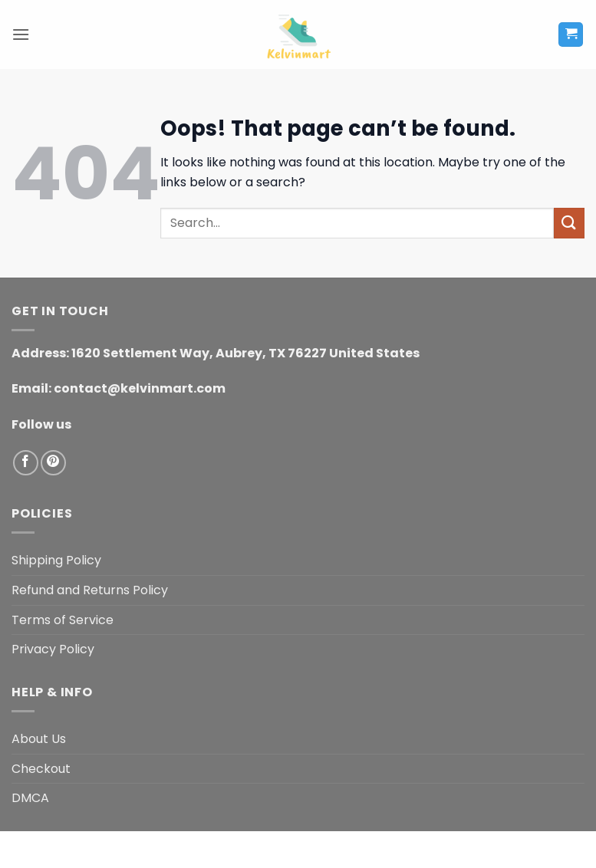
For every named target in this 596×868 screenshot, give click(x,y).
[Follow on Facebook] (26, 463)
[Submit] (569, 223)
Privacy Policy (53, 649)
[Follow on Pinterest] (53, 463)
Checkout (41, 769)
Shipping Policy (56, 560)
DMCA (30, 798)
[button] (21, 34)
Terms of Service (63, 620)
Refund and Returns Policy (90, 590)
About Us (39, 739)
